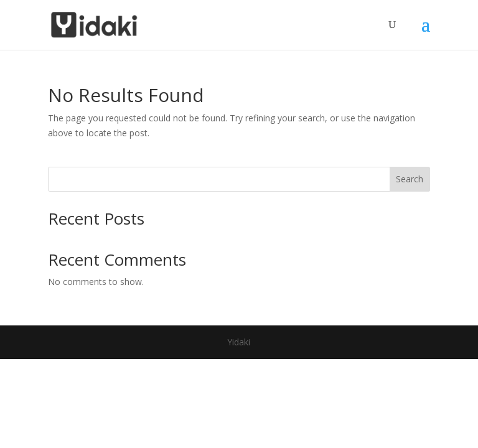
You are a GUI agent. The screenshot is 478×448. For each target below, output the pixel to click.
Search (410, 179)
